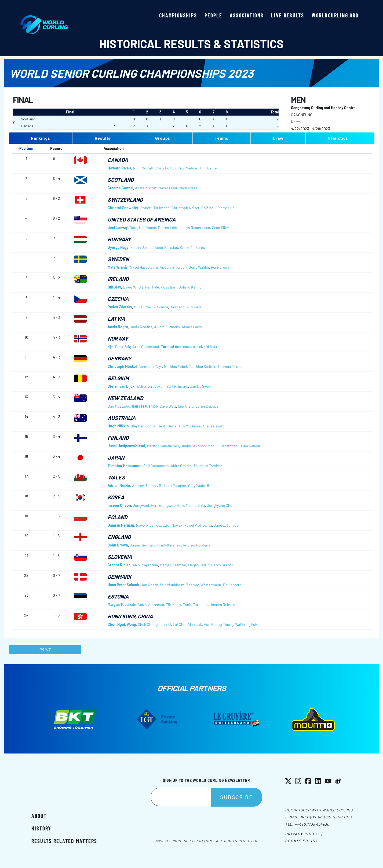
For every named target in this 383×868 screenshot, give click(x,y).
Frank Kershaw (169, 545)
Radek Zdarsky (120, 307)
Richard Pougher (173, 485)
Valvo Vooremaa (151, 605)
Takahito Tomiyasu (209, 466)
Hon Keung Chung (218, 624)
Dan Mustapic (119, 406)
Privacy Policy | (304, 834)
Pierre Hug (226, 208)
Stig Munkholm (172, 585)
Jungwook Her (145, 505)
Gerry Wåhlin (199, 267)
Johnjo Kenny (190, 287)
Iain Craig (186, 406)
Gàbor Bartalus (166, 247)
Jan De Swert (201, 386)
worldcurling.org (335, 15)
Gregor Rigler (119, 565)
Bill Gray (114, 287)
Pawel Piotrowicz (198, 525)
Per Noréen (220, 267)
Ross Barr (169, 287)
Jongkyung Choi (220, 505)
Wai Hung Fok (246, 624)
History (41, 828)
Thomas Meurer (230, 366)
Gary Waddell (198, 485)
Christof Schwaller (123, 208)
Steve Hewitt (214, 426)
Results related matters (64, 841)
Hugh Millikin (118, 426)
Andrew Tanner (145, 485)
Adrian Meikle (119, 485)
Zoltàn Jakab (141, 247)
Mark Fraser (168, 188)
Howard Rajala (119, 168)
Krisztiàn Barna (192, 247)
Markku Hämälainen (163, 446)
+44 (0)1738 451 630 (312, 824)
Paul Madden (188, 168)
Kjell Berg (115, 347)
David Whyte (133, 287)
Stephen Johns (143, 426)
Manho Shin (195, 505)
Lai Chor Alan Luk (187, 624)
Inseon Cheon (119, 505)
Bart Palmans (177, 386)
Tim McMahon (190, 426)
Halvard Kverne (209, 347)
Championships (178, 15)
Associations (247, 15)
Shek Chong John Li (154, 624)
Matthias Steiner (202, 366)
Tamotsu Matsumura (125, 466)
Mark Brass (188, 188)
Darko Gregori (222, 565)
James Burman (142, 545)
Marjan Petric (199, 565)
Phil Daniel (209, 168)
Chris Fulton (166, 168)
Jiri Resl (194, 307)
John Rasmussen (196, 228)
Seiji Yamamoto (156, 466)
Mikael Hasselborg (143, 267)
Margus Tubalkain (122, 605)
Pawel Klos (145, 525)
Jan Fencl (178, 307)
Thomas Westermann (204, 585)
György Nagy (118, 247)
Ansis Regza (118, 327)
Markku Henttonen (223, 446)
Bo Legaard (232, 585)
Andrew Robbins (196, 545)
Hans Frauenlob (145, 406)
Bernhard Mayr (150, 366)
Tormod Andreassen (178, 347)
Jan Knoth (149, 585)
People (213, 15)
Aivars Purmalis (167, 327)
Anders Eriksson (173, 267)
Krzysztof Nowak (169, 525)
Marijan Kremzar (173, 565)
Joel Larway (118, 228)
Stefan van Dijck (121, 386)
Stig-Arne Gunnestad (142, 347)
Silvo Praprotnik (145, 565)
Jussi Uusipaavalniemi (126, 446)
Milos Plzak (143, 307)
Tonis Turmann (195, 605)
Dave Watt (168, 406)
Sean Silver (221, 228)
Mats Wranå (117, 267)
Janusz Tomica (226, 525)
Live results (288, 15)
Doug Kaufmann (143, 228)
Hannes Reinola (222, 605)
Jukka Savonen (193, 446)
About (39, 816)
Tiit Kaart (174, 605)
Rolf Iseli (208, 208)
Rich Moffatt (143, 168)
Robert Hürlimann (155, 208)
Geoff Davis (167, 426)
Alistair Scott (146, 188)
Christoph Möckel (122, 366)
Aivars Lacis (192, 327)
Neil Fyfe (152, 287)
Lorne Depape (207, 406)
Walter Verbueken (150, 386)
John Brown (118, 545)
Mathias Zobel (175, 366)
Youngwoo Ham (171, 505)
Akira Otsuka (181, 466)
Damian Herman (121, 525)
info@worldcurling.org (326, 817)
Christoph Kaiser (185, 208)
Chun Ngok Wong (122, 624)
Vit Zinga (161, 307)
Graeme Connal (120, 188)
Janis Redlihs (141, 327)
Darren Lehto (169, 228)
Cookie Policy (301, 841)
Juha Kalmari (251, 446)
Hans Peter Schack (123, 585)
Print (45, 650)
